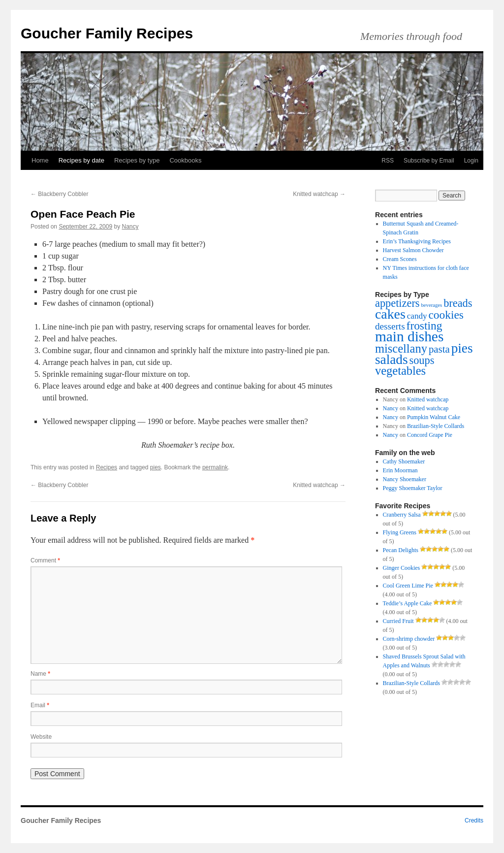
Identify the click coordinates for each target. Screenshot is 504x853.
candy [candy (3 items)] (417, 316)
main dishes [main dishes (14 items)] (409, 336)
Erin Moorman (400, 470)
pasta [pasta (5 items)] (439, 349)
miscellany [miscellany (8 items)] (401, 348)
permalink (215, 467)
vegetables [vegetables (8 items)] (400, 371)
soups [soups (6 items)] (422, 360)
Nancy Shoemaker (405, 479)
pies (156, 467)
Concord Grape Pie (430, 435)
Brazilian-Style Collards (436, 426)
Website (41, 737)
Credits (474, 820)
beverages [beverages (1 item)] (432, 305)
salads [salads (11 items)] (391, 360)
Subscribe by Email (429, 161)
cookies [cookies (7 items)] (446, 315)
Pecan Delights (401, 550)
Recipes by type (137, 160)
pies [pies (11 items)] (462, 348)
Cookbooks (185, 160)
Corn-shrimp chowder (409, 639)
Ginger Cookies (402, 568)
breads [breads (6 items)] (458, 303)
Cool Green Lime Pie (408, 586)
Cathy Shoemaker (404, 461)
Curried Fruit (398, 621)
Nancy (130, 227)
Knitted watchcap (319, 194)
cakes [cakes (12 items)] (390, 314)
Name (40, 674)
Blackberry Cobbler (59, 194)
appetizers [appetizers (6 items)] (397, 303)
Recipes (107, 467)
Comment (45, 560)
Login (471, 161)
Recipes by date (81, 160)
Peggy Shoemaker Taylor (413, 488)
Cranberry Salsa (402, 515)
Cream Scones (400, 259)
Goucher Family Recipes (107, 33)
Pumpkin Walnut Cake (434, 417)
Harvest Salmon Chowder (413, 250)
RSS (388, 161)
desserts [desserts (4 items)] (390, 326)
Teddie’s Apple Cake (408, 603)
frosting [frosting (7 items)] (425, 326)
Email (40, 705)
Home (40, 160)
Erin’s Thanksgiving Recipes (417, 241)
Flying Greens (400, 532)
